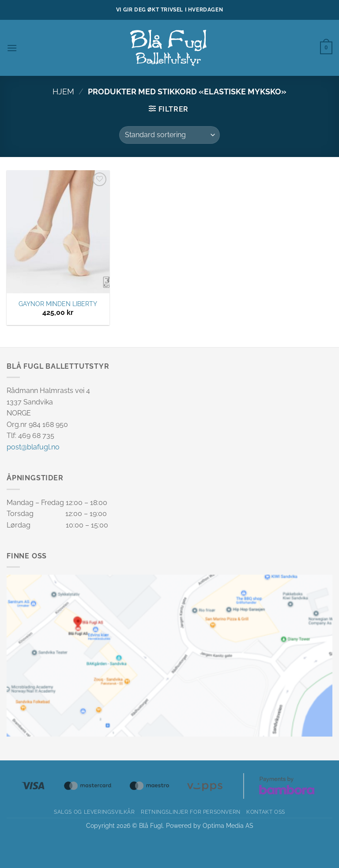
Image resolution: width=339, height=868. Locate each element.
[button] (12, 48)
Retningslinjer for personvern (191, 812)
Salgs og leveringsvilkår (94, 812)
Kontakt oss (266, 812)
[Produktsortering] (169, 135)
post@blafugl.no (33, 447)
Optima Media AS (228, 825)
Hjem (63, 92)
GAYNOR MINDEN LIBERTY (58, 304)
